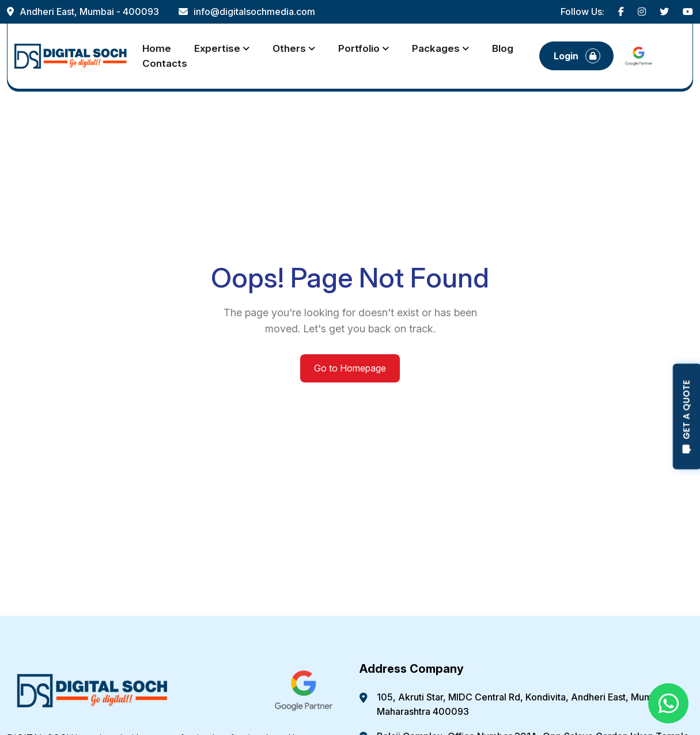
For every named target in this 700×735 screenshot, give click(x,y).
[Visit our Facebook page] (621, 12)
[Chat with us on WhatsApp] (668, 703)
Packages (436, 48)
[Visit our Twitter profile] (664, 12)
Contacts (165, 63)
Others (289, 48)
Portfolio (359, 48)
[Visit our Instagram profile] (642, 12)
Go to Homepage (350, 368)
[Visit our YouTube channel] (688, 12)
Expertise (217, 48)
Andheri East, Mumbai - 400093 (83, 12)
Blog (503, 48)
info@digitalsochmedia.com (247, 12)
